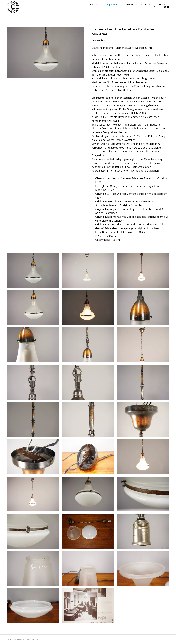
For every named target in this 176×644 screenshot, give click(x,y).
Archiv (165, 11)
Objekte (118, 11)
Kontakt (151, 11)
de (154, 4)
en (158, 4)
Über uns (102, 11)
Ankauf (136, 11)
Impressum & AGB (16, 639)
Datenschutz (33, 639)
